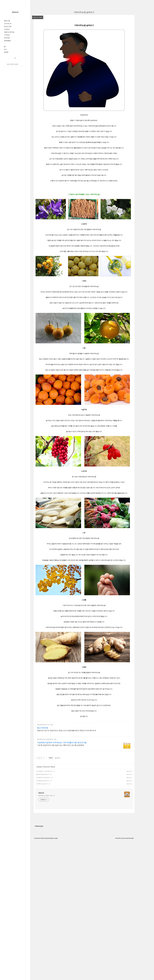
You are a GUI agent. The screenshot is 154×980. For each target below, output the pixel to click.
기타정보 (7, 35)
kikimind (15, 12)
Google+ (56, 896)
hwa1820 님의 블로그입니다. (47, 853)
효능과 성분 (8, 26)
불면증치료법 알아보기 (43, 803)
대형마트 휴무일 (9, 32)
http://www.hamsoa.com (43, 753)
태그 (5, 49)
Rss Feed (36, 896)
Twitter (42, 896)
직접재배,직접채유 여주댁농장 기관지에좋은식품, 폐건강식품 (62, 771)
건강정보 (7, 29)
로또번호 (7, 38)
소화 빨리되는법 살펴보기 (44, 806)
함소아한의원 (43, 756)
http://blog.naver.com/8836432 (45, 768)
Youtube (52, 896)
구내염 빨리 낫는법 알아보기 (44, 800)
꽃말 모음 (7, 21)
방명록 (6, 52)
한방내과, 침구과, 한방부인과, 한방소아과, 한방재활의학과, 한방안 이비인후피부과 (67, 759)
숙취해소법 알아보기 (42, 812)
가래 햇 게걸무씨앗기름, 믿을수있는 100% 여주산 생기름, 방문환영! (61, 774)
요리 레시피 (8, 24)
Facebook (47, 896)
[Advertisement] (84, 734)
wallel (132, 896)
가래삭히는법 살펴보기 (84, 12)
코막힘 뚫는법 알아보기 (43, 809)
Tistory (123, 896)
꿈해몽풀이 (8, 41)
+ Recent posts (39, 884)
